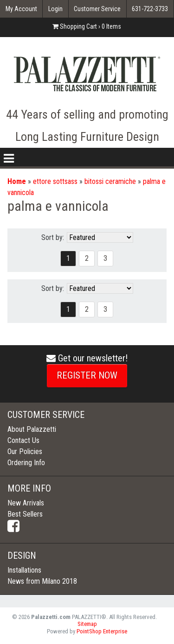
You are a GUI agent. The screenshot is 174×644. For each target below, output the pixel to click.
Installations (24, 570)
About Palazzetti (32, 429)
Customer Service (97, 9)
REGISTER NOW (87, 375)
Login (55, 9)
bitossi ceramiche (110, 181)
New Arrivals (26, 503)
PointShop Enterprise (102, 631)
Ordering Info (26, 463)
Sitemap (87, 624)
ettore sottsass (55, 181)
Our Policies (25, 451)
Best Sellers (25, 514)
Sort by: (53, 237)
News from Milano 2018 (42, 581)
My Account (21, 9)
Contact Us (23, 440)
